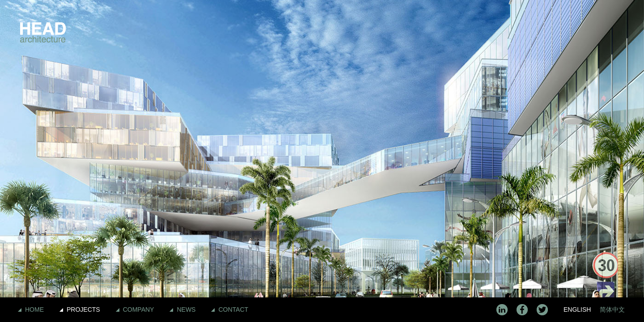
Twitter (542, 310)
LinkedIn (502, 310)
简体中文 (612, 309)
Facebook (522, 310)
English (577, 309)
